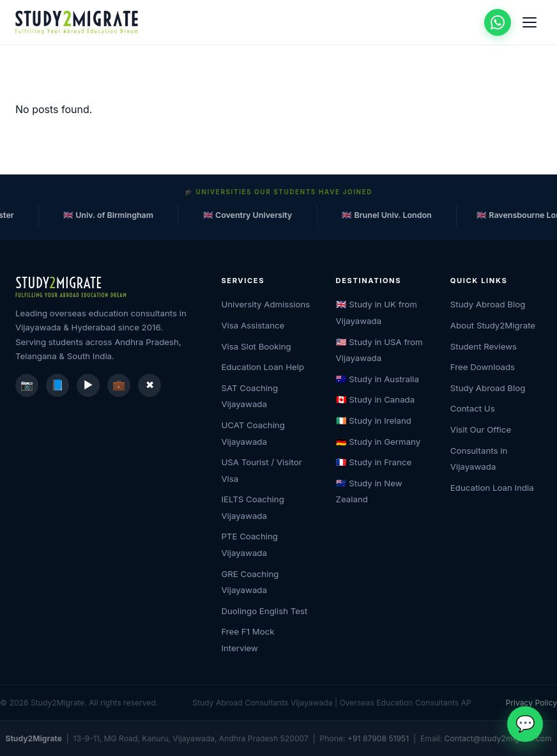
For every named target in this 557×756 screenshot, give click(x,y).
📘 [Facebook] (57, 385)
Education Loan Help (263, 367)
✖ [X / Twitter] (150, 385)
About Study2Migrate (493, 325)
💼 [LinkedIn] (119, 385)
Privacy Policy (531, 703)
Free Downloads (483, 367)
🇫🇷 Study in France (374, 462)
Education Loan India (492, 488)
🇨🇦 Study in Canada (376, 399)
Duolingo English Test (264, 611)
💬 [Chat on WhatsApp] (525, 723)
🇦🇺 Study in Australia (378, 379)
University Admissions (265, 304)
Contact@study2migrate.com (498, 738)
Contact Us (473, 408)
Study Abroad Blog (488, 304)
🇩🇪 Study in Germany (378, 442)
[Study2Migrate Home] (79, 22)
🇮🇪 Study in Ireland (374, 420)
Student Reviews (484, 346)
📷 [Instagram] (27, 385)
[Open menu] (530, 22)
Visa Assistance (253, 325)
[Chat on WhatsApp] (498, 22)
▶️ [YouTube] (88, 385)
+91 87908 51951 (378, 738)
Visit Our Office (481, 429)
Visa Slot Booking (256, 346)
